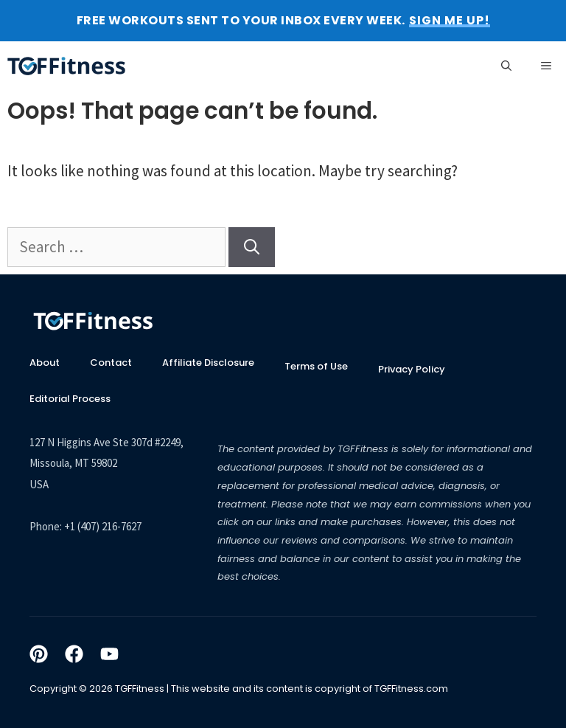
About (45, 363)
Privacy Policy (412, 369)
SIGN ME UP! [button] (450, 21)
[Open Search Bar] (506, 66)
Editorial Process (70, 399)
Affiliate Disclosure (208, 363)
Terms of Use (316, 366)
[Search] (252, 247)
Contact (111, 363)
